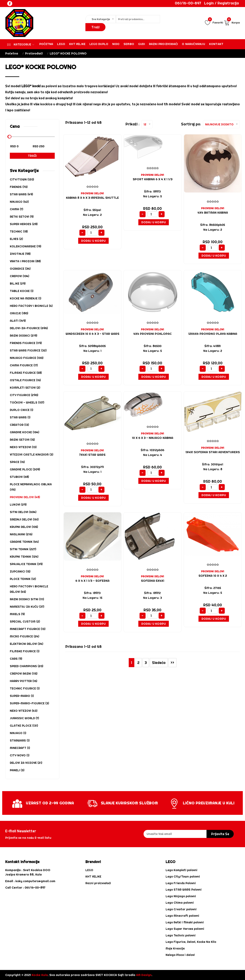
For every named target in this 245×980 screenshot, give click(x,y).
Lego (61, 44)
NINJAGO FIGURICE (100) (27, 358)
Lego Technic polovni (181, 935)
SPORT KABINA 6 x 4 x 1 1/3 (152, 179)
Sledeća (159, 663)
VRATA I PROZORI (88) (25, 261)
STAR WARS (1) (20, 417)
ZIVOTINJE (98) (20, 254)
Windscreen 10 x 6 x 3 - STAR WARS (92, 334)
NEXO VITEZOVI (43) (24, 711)
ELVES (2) (16, 239)
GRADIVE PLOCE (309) (25, 469)
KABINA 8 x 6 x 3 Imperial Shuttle (92, 198)
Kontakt (216, 44)
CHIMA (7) (16, 209)
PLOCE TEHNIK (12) (23, 579)
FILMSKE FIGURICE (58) (26, 373)
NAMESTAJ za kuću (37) (27, 607)
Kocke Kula (40, 975)
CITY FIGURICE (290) (24, 395)
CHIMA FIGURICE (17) (24, 365)
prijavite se (220, 834)
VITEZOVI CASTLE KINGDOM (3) (31, 455)
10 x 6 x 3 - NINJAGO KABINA (153, 438)
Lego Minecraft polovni (182, 916)
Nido (116, 44)
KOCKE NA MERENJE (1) (25, 298)
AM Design (144, 975)
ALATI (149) (18, 321)
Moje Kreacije (175, 948)
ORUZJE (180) (19, 313)
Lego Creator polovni (181, 909)
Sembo (129, 44)
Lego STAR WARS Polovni (184, 890)
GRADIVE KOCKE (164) (24, 432)
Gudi (142, 44)
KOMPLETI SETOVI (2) (25, 388)
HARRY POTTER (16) (23, 681)
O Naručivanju (193, 44)
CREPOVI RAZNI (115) (24, 674)
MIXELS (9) (17, 614)
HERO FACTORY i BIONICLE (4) (31, 306)
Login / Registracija (221, 3)
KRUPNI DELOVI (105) (24, 527)
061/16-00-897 (188, 3)
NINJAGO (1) (18, 733)
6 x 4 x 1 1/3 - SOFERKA (92, 581)
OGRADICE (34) (20, 269)
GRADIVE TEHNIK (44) (24, 542)
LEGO (89, 870)
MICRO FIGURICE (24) (24, 636)
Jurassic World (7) (24, 718)
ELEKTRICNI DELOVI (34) (26, 644)
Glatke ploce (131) (24, 726)
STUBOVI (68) (19, 477)
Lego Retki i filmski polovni (185, 922)
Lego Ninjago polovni (181, 896)
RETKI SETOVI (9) (22, 217)
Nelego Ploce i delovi (180, 955)
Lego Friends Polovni (181, 883)
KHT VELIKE (77, 44)
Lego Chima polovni (180, 903)
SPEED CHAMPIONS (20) (26, 666)
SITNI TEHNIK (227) (23, 549)
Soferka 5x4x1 (152, 581)
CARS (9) (16, 659)
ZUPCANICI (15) (20, 571)
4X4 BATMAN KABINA (213, 213)
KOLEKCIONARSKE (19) (25, 246)
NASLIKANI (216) (21, 534)
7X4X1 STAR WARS (92, 455)
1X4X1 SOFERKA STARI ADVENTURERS (213, 452)
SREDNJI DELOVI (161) (24, 519)
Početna (46, 44)
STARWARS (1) (20, 740)
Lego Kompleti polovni (181, 870)
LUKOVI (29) (18, 505)
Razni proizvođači (163, 44)
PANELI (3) (17, 770)
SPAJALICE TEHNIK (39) (26, 564)
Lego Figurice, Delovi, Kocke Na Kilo (191, 942)
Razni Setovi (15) (22, 440)
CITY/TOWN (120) (22, 179)
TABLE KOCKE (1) (22, 291)
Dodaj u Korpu (94, 241)
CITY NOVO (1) (20, 755)
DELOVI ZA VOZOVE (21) (26, 763)
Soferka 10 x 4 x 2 (213, 576)
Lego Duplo (99, 44)
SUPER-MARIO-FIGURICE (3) (29, 703)
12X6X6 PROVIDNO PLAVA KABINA (213, 334)
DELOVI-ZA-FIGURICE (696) (29, 328)
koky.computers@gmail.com (35, 881)
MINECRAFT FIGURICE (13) (28, 629)
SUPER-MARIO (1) (22, 696)
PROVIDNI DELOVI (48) (25, 497)
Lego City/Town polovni (183, 877)
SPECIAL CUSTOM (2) (25, 622)
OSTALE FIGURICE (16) (25, 380)
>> (172, 663)
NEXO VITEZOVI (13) (23, 447)
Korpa (232, 23)
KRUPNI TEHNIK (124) (24, 557)
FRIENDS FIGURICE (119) (26, 343)
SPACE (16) (17, 462)
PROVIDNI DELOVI (92, 193)
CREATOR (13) (19, 425)
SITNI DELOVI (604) (23, 512)
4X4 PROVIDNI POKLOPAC (153, 334)
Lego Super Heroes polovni (185, 929)
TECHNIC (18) (19, 231)
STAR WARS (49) (21, 194)
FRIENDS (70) (19, 187)
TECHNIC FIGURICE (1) (25, 688)
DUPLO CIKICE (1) (21, 410)
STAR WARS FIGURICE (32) (28, 350)
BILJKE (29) (18, 284)
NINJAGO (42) (19, 202)
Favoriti (214, 23)
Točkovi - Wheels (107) (27, 402)
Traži (32, 156)
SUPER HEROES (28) (24, 224)
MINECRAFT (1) (20, 748)
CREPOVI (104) (19, 276)
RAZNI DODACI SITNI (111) (27, 599)
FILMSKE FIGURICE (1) (25, 651)
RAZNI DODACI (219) (23, 336)
